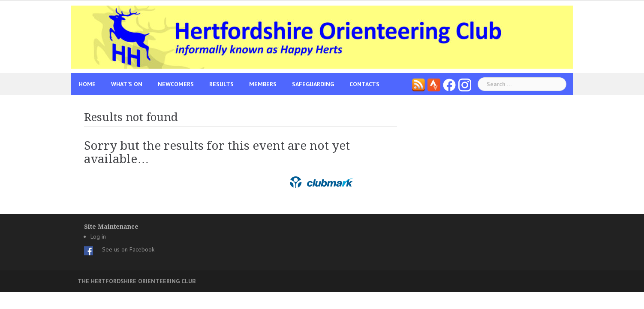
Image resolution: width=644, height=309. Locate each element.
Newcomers (176, 84)
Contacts (364, 84)
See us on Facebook (128, 249)
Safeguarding (313, 84)
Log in (98, 236)
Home (87, 84)
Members (263, 84)
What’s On (127, 84)
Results (221, 84)
